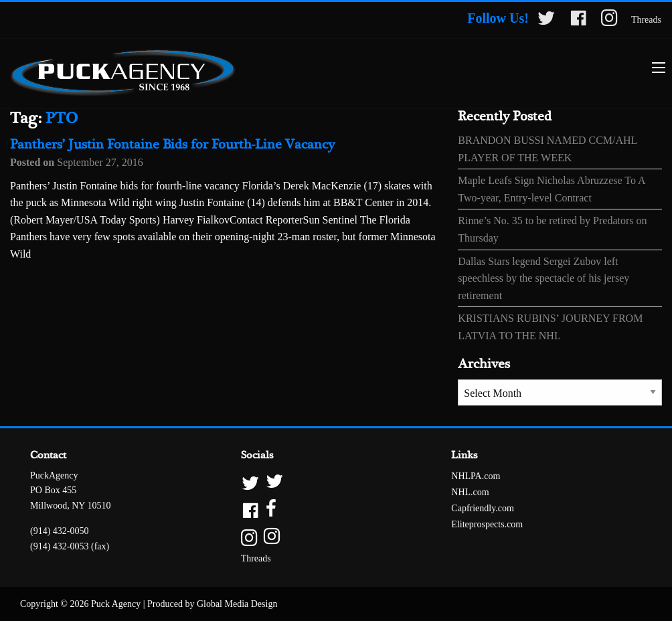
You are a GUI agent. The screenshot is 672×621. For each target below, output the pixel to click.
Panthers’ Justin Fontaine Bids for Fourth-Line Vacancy (172, 145)
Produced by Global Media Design (212, 604)
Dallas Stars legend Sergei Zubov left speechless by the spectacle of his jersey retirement (543, 278)
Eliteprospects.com (487, 524)
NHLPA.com (476, 476)
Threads (646, 20)
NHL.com (470, 492)
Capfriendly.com (483, 508)
